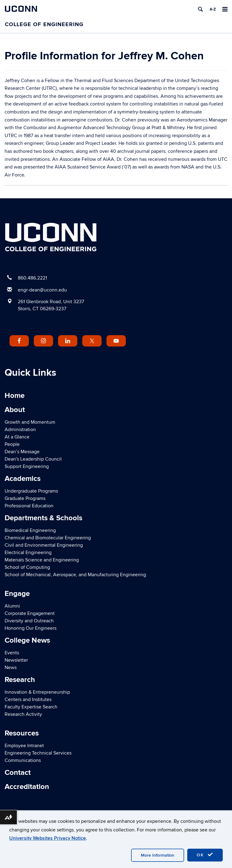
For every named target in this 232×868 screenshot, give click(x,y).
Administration (20, 430)
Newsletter (16, 660)
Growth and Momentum (30, 422)
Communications (23, 760)
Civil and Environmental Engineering (44, 545)
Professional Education (29, 506)
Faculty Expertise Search (31, 707)
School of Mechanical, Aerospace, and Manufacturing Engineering (75, 575)
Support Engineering (27, 466)
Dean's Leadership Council (33, 459)
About (15, 410)
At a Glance (17, 437)
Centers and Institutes (28, 700)
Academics (23, 479)
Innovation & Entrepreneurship (37, 692)
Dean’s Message (22, 452)
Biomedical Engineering (30, 530)
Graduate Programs (25, 498)
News (11, 668)
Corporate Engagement (30, 613)
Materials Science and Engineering (42, 560)
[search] (200, 9)
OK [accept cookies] (205, 855)
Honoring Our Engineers (31, 628)
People (12, 444)
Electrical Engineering (28, 553)
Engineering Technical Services (38, 753)
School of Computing (27, 567)
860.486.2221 (32, 278)
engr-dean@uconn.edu (42, 290)
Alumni (12, 606)
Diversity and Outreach (29, 621)
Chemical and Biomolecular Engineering (48, 538)
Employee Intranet (24, 746)
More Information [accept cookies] (158, 855)
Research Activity (23, 714)
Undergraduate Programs (31, 491)
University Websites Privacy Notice (48, 838)
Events (12, 653)
